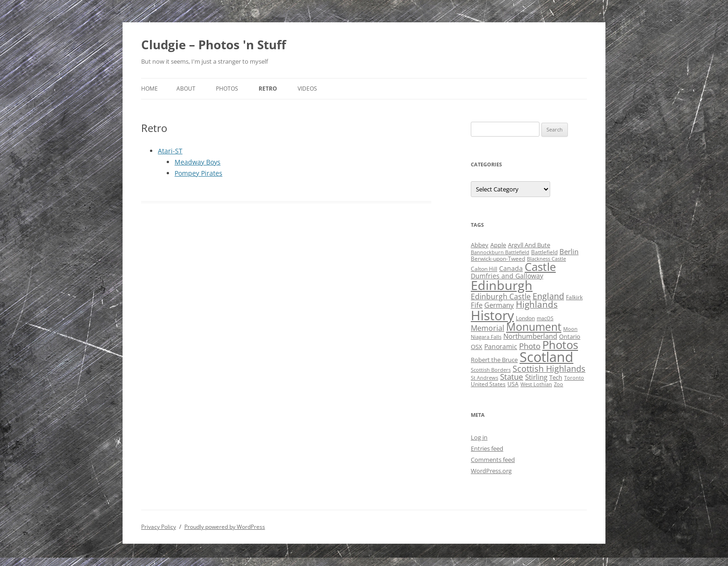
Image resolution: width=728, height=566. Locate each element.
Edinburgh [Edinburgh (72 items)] (502, 285)
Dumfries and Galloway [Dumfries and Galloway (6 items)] (507, 276)
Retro (268, 89)
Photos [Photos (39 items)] (560, 345)
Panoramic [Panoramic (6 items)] (501, 346)
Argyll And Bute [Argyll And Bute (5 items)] (529, 245)
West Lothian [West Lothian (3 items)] (536, 384)
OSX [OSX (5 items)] (477, 347)
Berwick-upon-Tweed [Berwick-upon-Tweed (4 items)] (498, 259)
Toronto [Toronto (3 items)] (574, 378)
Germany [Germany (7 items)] (499, 305)
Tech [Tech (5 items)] (556, 377)
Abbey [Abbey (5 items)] (480, 245)
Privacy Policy (159, 527)
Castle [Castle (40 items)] (540, 267)
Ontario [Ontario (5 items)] (570, 336)
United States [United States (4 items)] (488, 384)
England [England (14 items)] (548, 296)
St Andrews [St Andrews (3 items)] (484, 378)
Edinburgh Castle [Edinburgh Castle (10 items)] (501, 296)
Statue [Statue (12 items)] (512, 377)
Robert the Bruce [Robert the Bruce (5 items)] (494, 360)
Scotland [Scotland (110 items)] (546, 357)
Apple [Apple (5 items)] (498, 245)
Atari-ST (170, 151)
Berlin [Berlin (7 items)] (569, 251)
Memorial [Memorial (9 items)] (487, 328)
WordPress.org (491, 471)
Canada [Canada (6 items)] (511, 268)
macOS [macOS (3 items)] (545, 318)
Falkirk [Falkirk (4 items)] (574, 297)
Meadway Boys (198, 162)
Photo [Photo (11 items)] (530, 346)
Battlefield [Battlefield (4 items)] (544, 252)
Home (149, 89)
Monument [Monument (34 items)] (534, 327)
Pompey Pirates (198, 173)
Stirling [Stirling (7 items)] (536, 377)
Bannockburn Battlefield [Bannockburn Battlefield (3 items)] (500, 252)
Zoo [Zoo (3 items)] (559, 384)
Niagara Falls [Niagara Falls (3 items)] (486, 337)
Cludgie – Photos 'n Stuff (214, 45)
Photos (227, 89)
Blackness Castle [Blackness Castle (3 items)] (546, 259)
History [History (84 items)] (492, 315)
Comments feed (493, 460)
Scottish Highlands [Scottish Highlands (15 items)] (549, 368)
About (186, 89)
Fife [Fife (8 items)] (477, 305)
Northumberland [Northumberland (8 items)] (530, 336)
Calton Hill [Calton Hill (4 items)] (484, 269)
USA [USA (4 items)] (513, 384)
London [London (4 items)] (525, 318)
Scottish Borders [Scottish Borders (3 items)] (491, 370)
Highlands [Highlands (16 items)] (537, 304)
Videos (307, 89)
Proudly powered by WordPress (225, 527)
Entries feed (487, 448)
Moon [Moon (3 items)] (570, 329)
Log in (479, 437)
